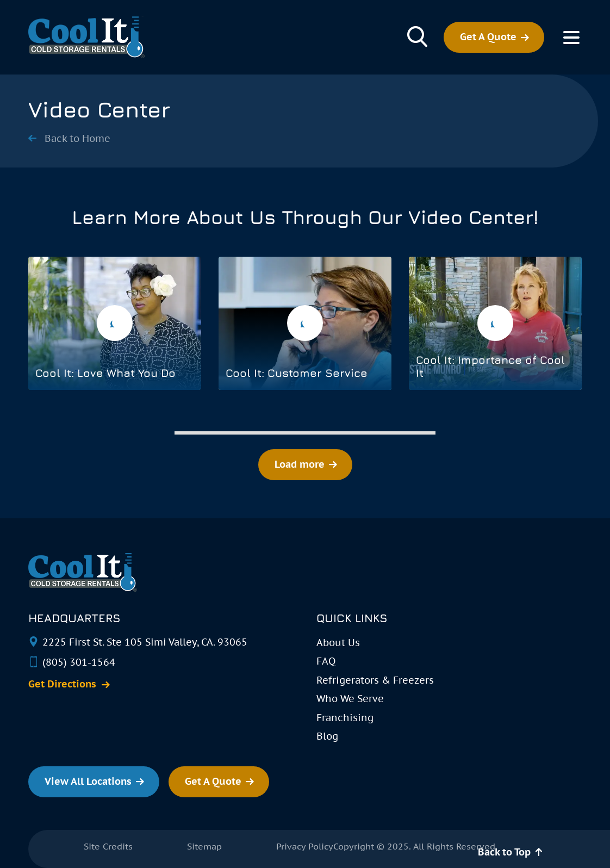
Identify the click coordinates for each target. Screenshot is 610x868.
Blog (327, 736)
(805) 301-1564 (79, 662)
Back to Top (504, 852)
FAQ (326, 661)
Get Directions (62, 684)
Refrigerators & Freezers (375, 680)
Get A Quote (488, 37)
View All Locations (88, 781)
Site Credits (108, 846)
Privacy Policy (305, 846)
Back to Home (77, 139)
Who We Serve (350, 699)
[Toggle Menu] (571, 38)
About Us (338, 643)
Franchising (345, 718)
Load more (300, 464)
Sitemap (204, 846)
